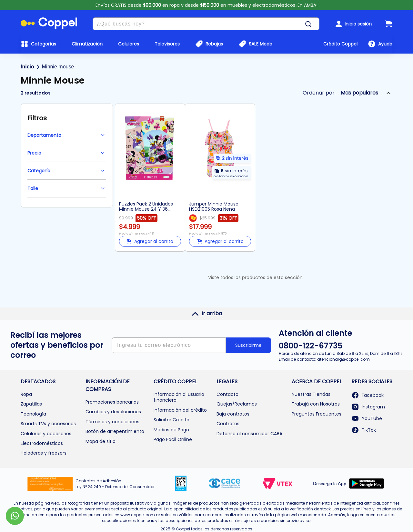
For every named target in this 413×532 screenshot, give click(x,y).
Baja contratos (233, 414)
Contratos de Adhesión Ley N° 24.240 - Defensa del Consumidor (115, 484)
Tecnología (33, 414)
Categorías (44, 44)
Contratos (228, 424)
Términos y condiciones (112, 422)
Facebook (368, 395)
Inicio (27, 67)
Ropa (26, 394)
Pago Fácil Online (173, 439)
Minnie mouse (58, 67)
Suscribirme (248, 345)
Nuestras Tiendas (311, 394)
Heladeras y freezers (44, 453)
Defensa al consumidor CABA (249, 434)
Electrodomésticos (42, 443)
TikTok (364, 430)
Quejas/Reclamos (237, 404)
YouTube (367, 418)
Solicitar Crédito (171, 420)
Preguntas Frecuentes (317, 414)
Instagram (368, 407)
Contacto (227, 394)
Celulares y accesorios (46, 434)
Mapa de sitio (101, 441)
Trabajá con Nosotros (316, 404)
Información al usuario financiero (179, 397)
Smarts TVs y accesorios (48, 424)
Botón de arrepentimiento (115, 431)
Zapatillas (31, 404)
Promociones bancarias (112, 402)
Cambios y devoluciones (113, 412)
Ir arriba (207, 314)
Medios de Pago (171, 430)
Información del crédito (180, 410)
